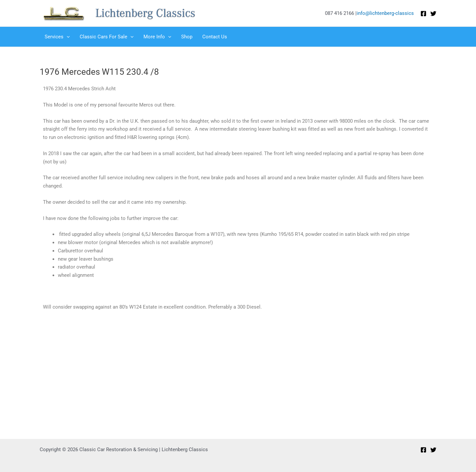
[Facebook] (423, 14)
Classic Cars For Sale (107, 37)
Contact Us (215, 37)
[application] (67, 37)
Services (57, 37)
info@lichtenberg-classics (385, 13)
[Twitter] (433, 14)
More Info (157, 37)
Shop (187, 37)
